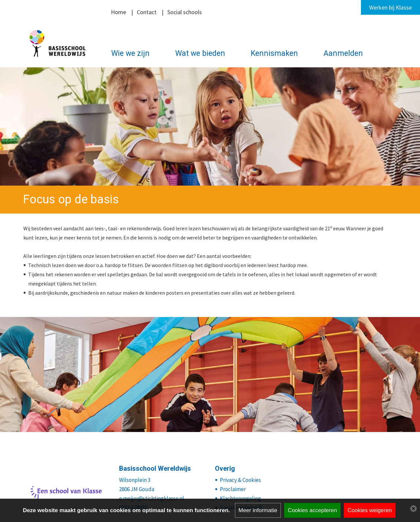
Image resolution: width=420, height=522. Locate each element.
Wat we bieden (200, 53)
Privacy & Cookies (240, 480)
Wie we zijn (130, 53)
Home (118, 12)
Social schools (185, 12)
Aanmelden (343, 53)
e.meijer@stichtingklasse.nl (152, 498)
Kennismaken (274, 53)
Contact (147, 12)
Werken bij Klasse (390, 7)
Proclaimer (233, 489)
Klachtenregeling (240, 498)
